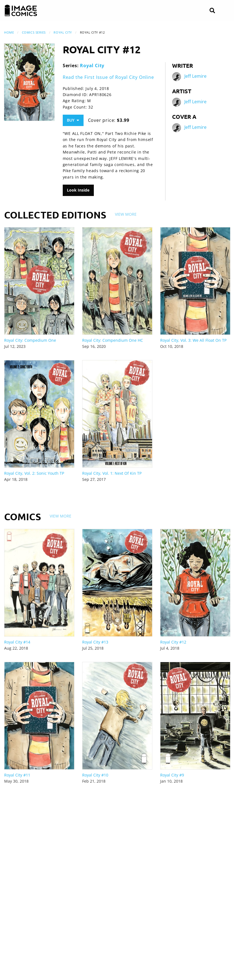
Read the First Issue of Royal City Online (108, 77)
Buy (73, 120)
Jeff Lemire (195, 76)
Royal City (63, 32)
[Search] (212, 11)
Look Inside (78, 190)
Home (9, 32)
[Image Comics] (21, 11)
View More (126, 214)
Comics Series (34, 32)
